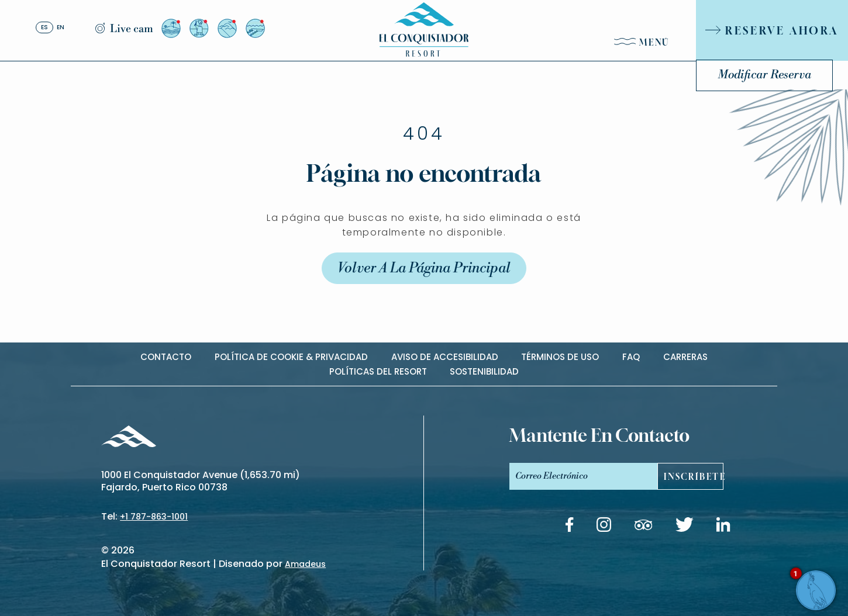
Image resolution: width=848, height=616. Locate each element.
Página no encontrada (424, 185)
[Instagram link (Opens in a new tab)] (604, 527)
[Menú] (642, 45)
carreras (685, 357)
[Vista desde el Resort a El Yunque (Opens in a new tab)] (227, 28)
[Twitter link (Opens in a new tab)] (685, 527)
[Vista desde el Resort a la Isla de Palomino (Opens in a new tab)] (171, 28)
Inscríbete (694, 477)
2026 (123, 550)
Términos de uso (560, 357)
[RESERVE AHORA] (772, 30)
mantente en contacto (599, 435)
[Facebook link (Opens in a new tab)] (569, 527)
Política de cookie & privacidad (291, 357)
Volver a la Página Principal (424, 280)
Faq (631, 357)
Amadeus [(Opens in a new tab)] (305, 564)
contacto (166, 357)
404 (424, 146)
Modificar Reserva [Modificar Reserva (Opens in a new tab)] (764, 75)
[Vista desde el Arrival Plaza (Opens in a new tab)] (199, 28)
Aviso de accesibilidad (445, 357)
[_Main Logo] (424, 30)
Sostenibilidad (484, 371)
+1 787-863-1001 (154, 517)
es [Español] (44, 28)
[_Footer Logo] (128, 438)
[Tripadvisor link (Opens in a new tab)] (643, 527)
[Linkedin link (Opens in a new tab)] (723, 527)
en (61, 28)
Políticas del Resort (378, 371)
